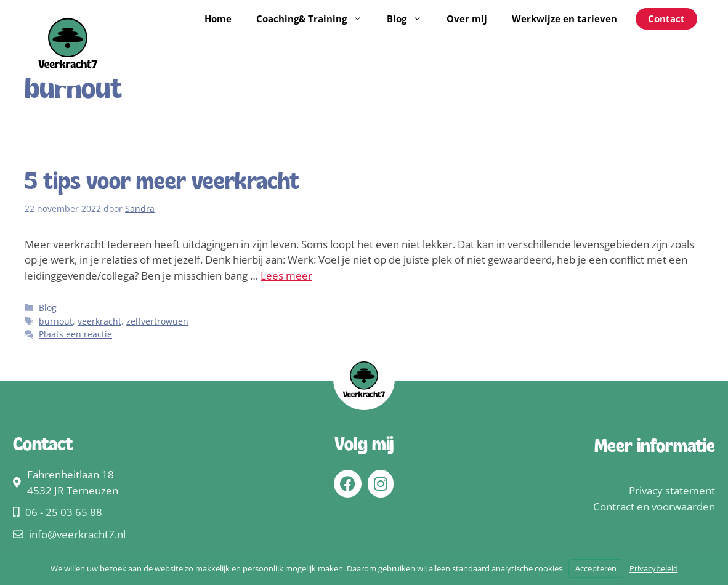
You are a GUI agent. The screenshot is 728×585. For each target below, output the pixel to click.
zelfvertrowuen (157, 321)
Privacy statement (672, 490)
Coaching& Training (315, 18)
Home (218, 18)
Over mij (467, 18)
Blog (411, 18)
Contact (666, 18)
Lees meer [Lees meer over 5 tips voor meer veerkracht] (286, 276)
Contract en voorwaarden (654, 506)
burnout (56, 321)
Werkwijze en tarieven (564, 18)
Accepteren (596, 568)
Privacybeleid (654, 568)
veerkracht (99, 321)
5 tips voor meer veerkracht (162, 183)
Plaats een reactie (75, 334)
